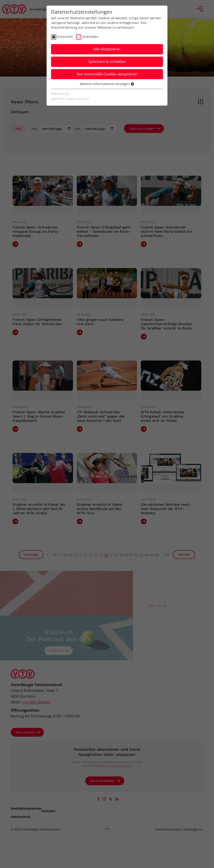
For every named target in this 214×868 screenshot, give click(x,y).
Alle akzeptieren (107, 49)
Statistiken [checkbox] (90, 37)
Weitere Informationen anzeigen (107, 84)
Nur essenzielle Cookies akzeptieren (107, 74)
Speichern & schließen (107, 62)
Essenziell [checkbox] (65, 37)
